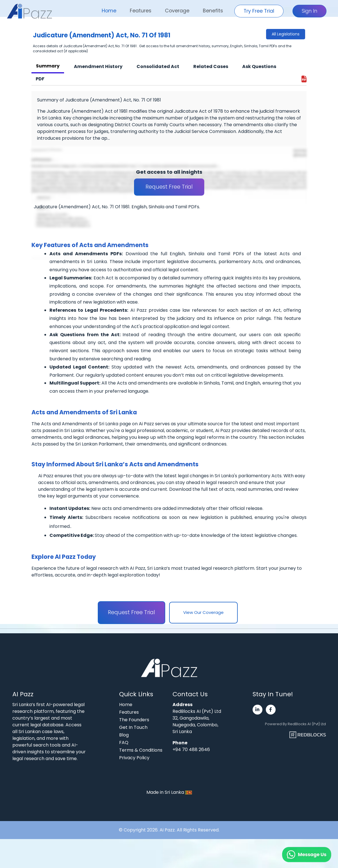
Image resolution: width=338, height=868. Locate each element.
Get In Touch (133, 727)
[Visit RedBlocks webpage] (308, 733)
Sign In (309, 11)
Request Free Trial (169, 187)
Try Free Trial (259, 11)
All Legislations (286, 34)
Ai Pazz (167, 830)
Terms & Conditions (141, 750)
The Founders (134, 720)
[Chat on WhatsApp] (293, 848)
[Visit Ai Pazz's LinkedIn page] (258, 710)
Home (109, 11)
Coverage (177, 11)
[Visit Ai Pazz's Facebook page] (271, 710)
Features (141, 11)
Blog (124, 735)
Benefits (213, 11)
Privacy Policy (134, 758)
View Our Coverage (203, 612)
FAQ (124, 742)
